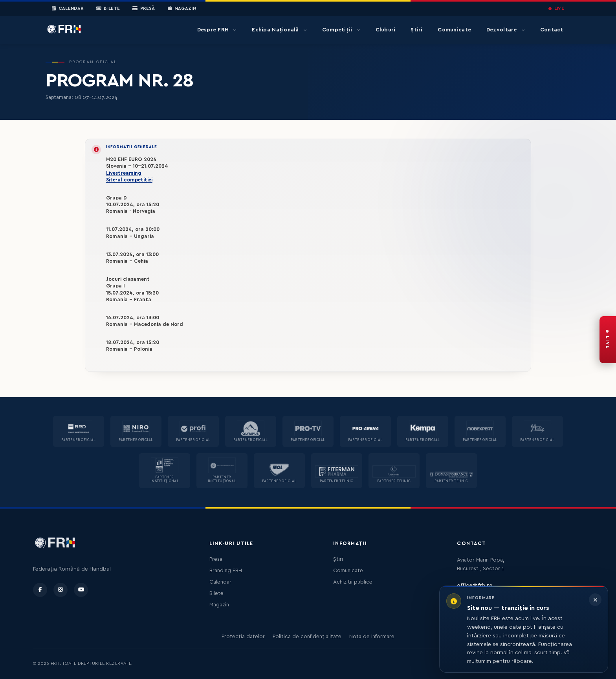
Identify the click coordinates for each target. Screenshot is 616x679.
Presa (216, 559)
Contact (552, 30)
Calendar (68, 9)
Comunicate (454, 30)
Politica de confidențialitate (307, 637)
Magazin (182, 9)
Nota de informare (372, 637)
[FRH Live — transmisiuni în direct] (608, 340)
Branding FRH (226, 571)
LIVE (556, 8)
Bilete (108, 9)
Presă (144, 9)
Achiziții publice (353, 582)
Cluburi (386, 30)
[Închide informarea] (595, 600)
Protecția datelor (243, 637)
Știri (416, 30)
